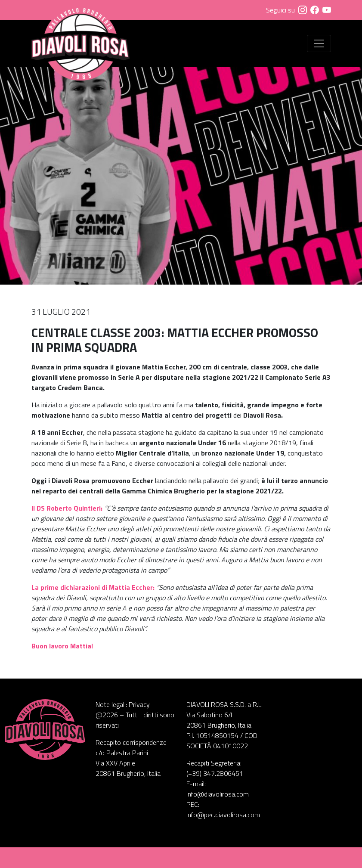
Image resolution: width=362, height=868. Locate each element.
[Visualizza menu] (319, 43)
